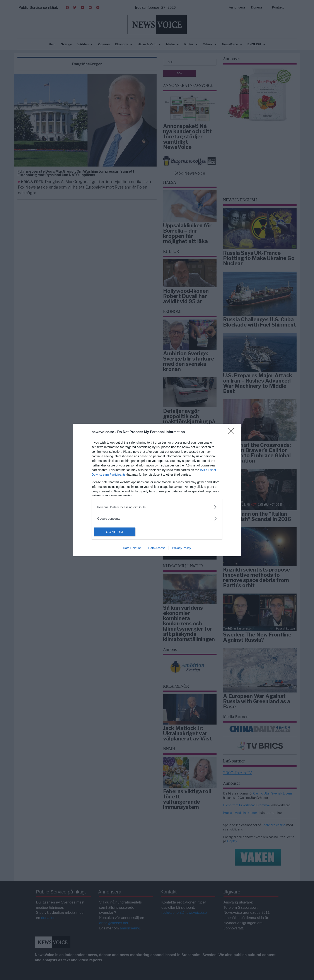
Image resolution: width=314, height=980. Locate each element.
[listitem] (157, 507)
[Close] (232, 432)
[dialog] (157, 490)
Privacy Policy (182, 548)
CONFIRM (115, 532)
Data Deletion (132, 548)
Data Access (157, 548)
